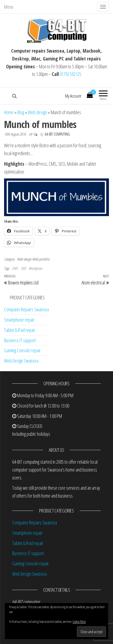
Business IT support (20, 340)
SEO (23, 268)
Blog (21, 112)
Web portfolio (41, 259)
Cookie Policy (79, 622)
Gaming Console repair (22, 350)
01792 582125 (70, 74)
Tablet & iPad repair (20, 330)
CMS (15, 268)
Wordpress (35, 268)
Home (9, 112)
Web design (37, 112)
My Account (73, 96)
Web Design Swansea (21, 361)
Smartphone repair (19, 320)
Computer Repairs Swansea (26, 309)
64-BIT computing (57, 134)
